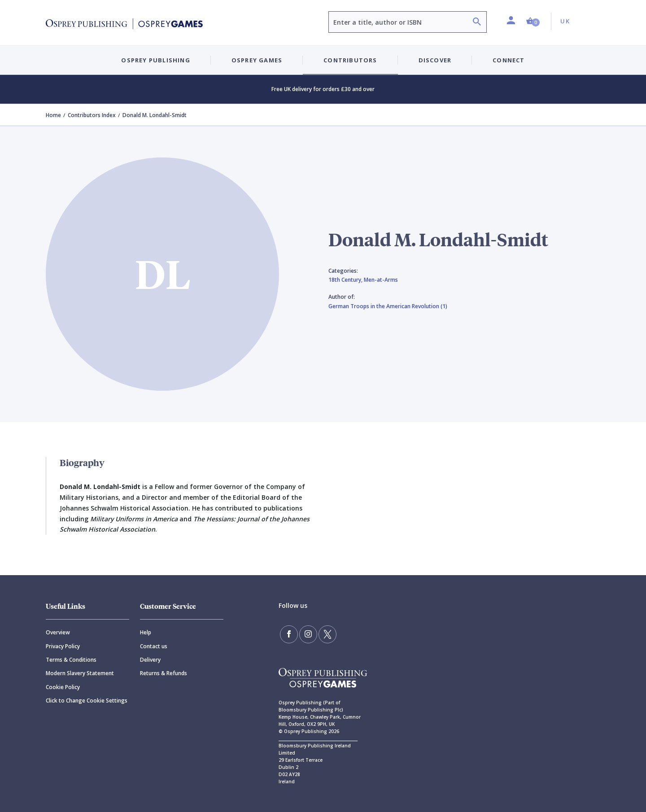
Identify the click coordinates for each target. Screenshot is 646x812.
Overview (58, 632)
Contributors (350, 60)
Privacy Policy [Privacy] (63, 646)
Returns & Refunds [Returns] (164, 673)
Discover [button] (435, 60)
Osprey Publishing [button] (155, 60)
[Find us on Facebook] (289, 634)
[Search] (477, 23)
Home (53, 115)
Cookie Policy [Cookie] (63, 687)
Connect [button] (509, 60)
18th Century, (346, 280)
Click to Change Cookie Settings (87, 701)
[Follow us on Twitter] (327, 634)
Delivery (150, 660)
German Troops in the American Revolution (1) (388, 306)
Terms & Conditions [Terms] (71, 660)
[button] (533, 21)
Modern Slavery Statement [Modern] (80, 673)
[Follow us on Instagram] (308, 634)
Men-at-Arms (381, 280)
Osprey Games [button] (257, 60)
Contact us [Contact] (154, 646)
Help (146, 632)
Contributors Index (92, 115)
